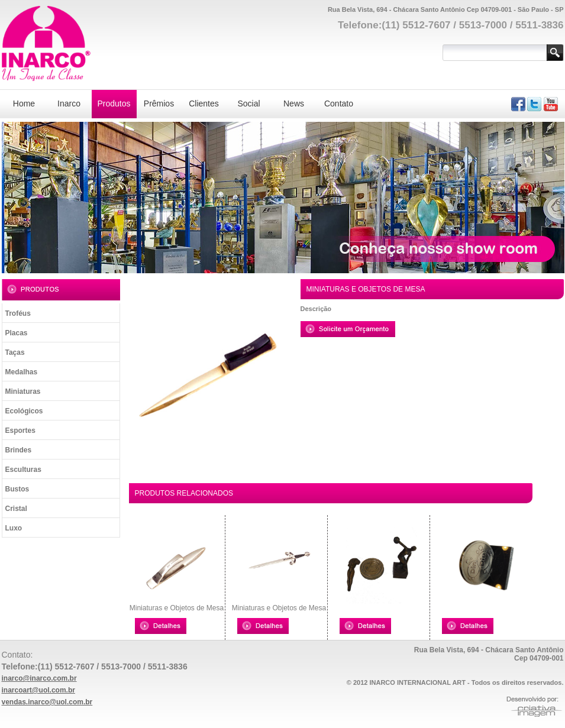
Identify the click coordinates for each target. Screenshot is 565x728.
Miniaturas (23, 391)
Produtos (114, 103)
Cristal (16, 509)
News (294, 103)
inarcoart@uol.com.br (38, 690)
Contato (339, 103)
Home (24, 103)
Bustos (17, 489)
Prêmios (159, 103)
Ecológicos (24, 411)
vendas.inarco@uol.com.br (47, 702)
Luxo (14, 528)
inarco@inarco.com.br (39, 678)
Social (248, 103)
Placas (17, 333)
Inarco (69, 103)
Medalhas (22, 372)
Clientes (204, 103)
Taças (15, 352)
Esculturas (23, 470)
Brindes (19, 450)
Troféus (18, 313)
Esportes (20, 431)
